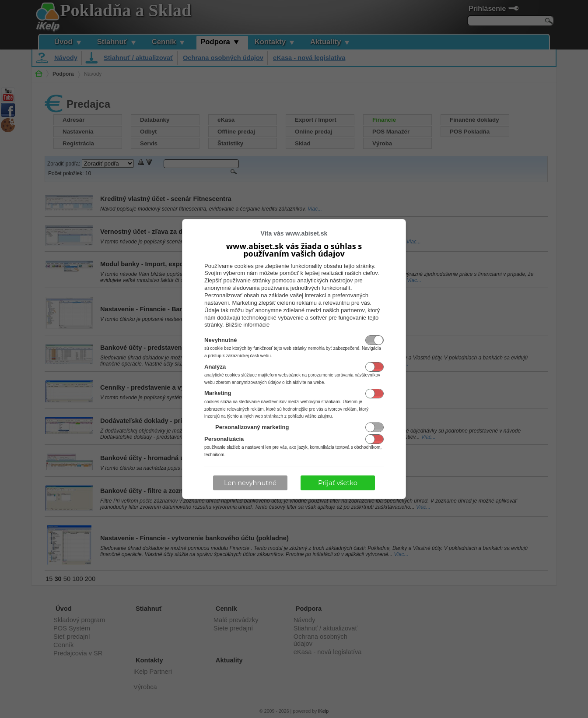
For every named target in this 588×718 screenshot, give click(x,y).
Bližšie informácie (247, 325)
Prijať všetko (338, 483)
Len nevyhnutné (250, 483)
